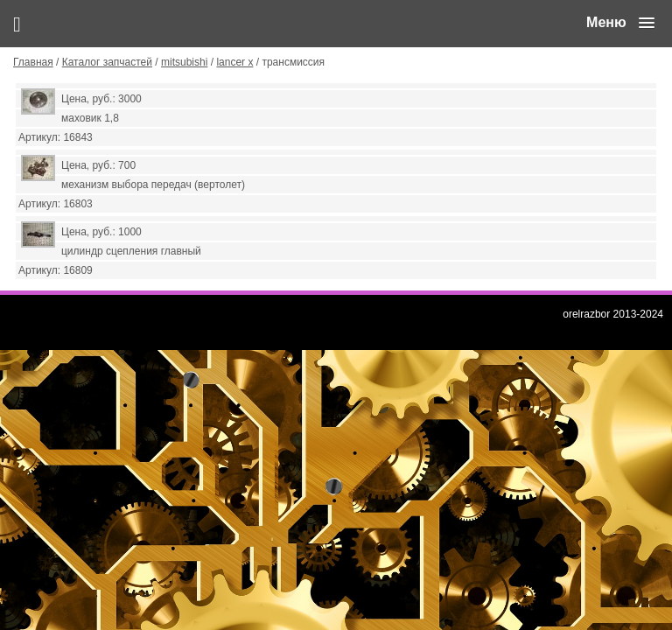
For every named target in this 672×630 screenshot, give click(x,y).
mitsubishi (184, 62)
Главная (33, 62)
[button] (620, 23)
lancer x (234, 62)
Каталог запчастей (107, 62)
